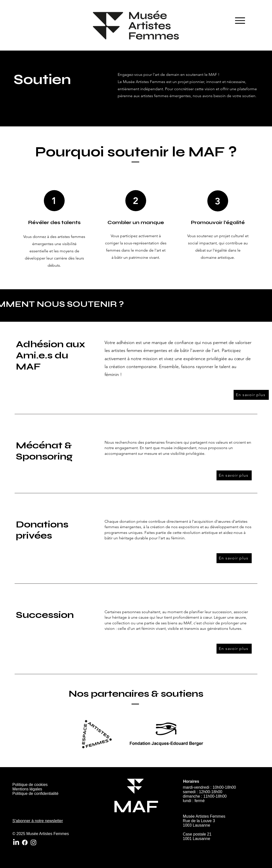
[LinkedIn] (16, 842)
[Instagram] (33, 842)
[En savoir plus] (251, 395)
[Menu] (240, 20)
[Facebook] (25, 842)
